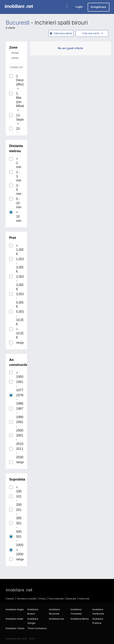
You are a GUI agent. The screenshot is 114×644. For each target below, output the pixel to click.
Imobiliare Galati (14, 619)
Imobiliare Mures (80, 619)
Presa (42, 599)
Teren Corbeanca (37, 628)
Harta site (84, 599)
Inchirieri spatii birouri (61, 23)
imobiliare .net (19, 6)
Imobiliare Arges (15, 609)
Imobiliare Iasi (57, 619)
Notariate (71, 599)
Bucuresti (17, 23)
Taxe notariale (56, 599)
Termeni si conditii (27, 599)
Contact (10, 599)
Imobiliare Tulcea (15, 628)
